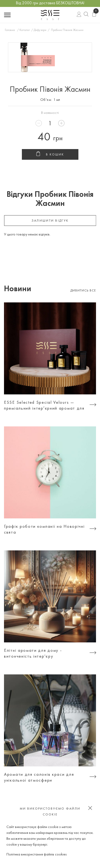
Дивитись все (83, 291)
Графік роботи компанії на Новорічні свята (44, 530)
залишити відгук (50, 221)
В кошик (50, 155)
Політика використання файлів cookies (37, 855)
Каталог (25, 30)
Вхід (79, 15)
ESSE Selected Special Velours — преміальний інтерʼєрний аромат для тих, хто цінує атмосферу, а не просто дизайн (44, 406)
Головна (10, 30)
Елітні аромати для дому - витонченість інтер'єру (33, 654)
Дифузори (40, 30)
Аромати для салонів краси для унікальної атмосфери (39, 778)
